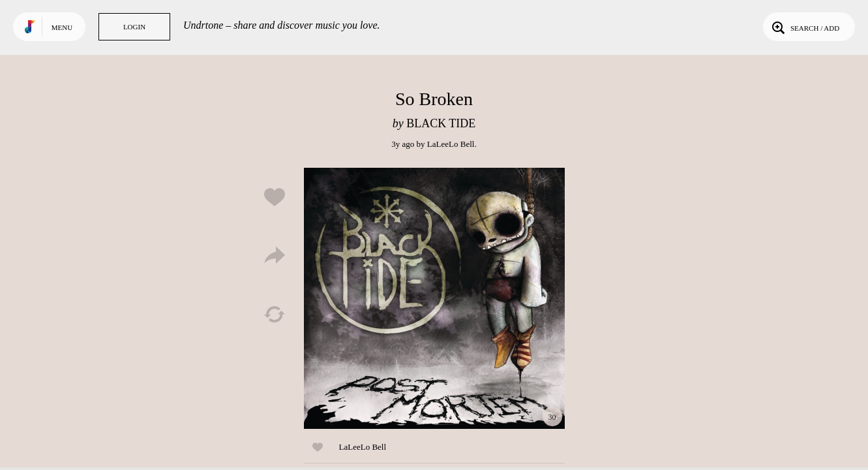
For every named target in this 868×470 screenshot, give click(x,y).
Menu (62, 27)
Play (434, 298)
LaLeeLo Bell (451, 144)
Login (134, 27)
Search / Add (804, 27)
